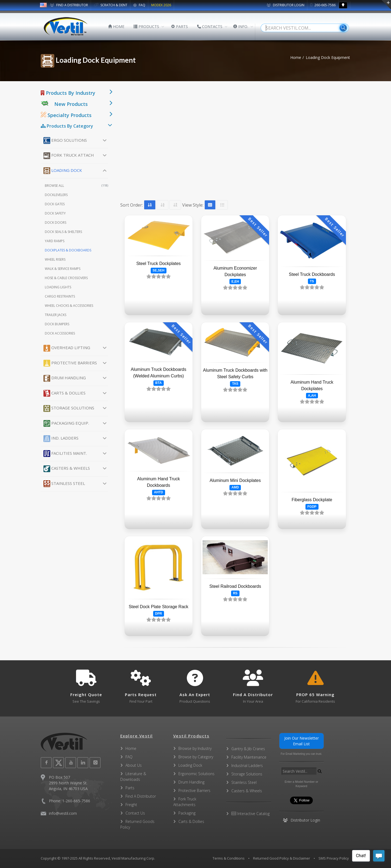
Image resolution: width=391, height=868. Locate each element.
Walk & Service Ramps (63, 269)
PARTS (179, 26)
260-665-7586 (323, 5)
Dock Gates (55, 204)
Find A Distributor (141, 796)
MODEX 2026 (161, 5)
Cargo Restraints (60, 296)
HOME (116, 26)
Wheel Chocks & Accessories (69, 306)
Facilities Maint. (65, 454)
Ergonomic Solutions (196, 774)
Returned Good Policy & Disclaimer (282, 858)
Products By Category (67, 126)
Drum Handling (65, 378)
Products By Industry (68, 93)
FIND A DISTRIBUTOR (69, 5)
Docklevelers (56, 195)
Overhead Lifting (67, 348)
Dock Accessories (60, 333)
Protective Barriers (70, 363)
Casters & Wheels (67, 469)
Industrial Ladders (247, 766)
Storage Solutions (69, 408)
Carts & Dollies (64, 393)
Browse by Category (196, 757)
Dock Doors (56, 222)
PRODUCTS (146, 26)
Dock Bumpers (57, 324)
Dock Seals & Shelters (63, 232)
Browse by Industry (195, 748)
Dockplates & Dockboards (68, 250)
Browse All (76, 186)
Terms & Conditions (229, 858)
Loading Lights (58, 287)
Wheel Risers (55, 259)
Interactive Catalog (250, 814)
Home (296, 57)
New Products (71, 104)
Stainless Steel (64, 484)
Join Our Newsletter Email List (302, 741)
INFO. (241, 26)
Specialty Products (66, 115)
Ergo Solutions (65, 141)
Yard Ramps (55, 241)
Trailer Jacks (56, 315)
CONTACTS (210, 26)
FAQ (139, 5)
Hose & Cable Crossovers (66, 278)
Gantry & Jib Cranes (248, 749)
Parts (130, 788)
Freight (131, 805)
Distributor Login (286, 5)
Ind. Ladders (61, 439)
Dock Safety (55, 213)
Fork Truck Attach (69, 156)
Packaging (187, 813)
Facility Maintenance (249, 757)
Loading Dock (63, 171)
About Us (134, 765)
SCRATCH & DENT (111, 5)
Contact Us (135, 813)
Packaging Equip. (66, 423)
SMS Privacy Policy (334, 858)
